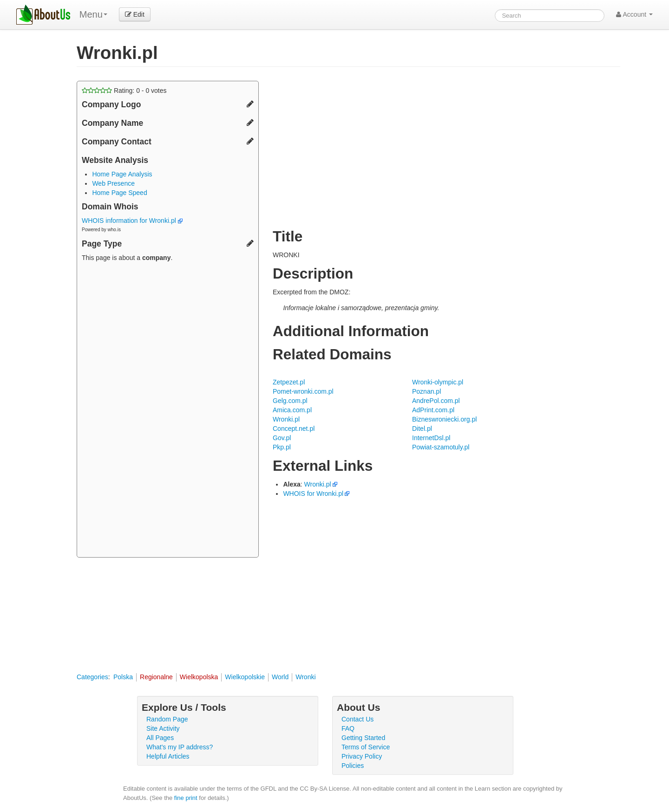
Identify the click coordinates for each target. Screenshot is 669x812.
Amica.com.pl (292, 410)
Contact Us (357, 719)
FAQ (348, 728)
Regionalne (156, 677)
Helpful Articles (168, 756)
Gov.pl (282, 438)
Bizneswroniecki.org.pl (444, 419)
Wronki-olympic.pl (438, 382)
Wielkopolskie (245, 677)
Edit (135, 14)
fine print (186, 798)
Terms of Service (366, 747)
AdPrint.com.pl (433, 410)
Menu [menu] (93, 14)
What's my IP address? (180, 747)
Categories (92, 677)
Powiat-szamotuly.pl (441, 447)
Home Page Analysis (122, 174)
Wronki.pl (286, 419)
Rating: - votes (124, 91)
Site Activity (163, 728)
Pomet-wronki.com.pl (303, 391)
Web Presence (113, 183)
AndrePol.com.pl (436, 401)
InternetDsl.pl (431, 438)
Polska (123, 677)
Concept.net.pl (294, 429)
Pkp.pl (282, 447)
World (280, 677)
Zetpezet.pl (289, 382)
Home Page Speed (119, 193)
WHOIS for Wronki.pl (313, 494)
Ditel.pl (422, 429)
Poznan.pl (426, 391)
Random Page (167, 719)
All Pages (160, 738)
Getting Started (363, 738)
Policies (353, 766)
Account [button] (634, 14)
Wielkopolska (199, 677)
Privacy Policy (362, 756)
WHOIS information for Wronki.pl (132, 221)
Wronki (305, 677)
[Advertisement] (168, 411)
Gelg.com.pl (290, 401)
